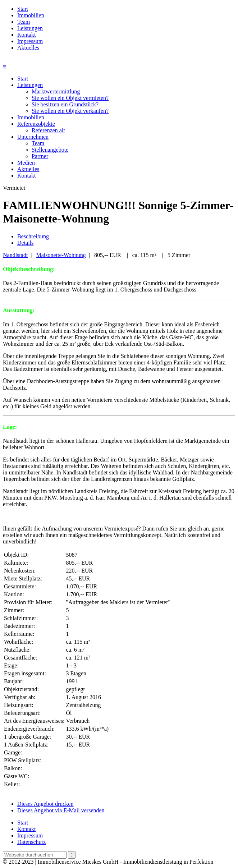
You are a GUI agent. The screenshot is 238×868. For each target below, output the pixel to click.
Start (23, 9)
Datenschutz (31, 842)
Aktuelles (28, 48)
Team (24, 22)
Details (25, 243)
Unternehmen (33, 137)
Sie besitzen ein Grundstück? (65, 104)
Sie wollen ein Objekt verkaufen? (70, 111)
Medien (26, 163)
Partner (40, 156)
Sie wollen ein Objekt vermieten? (70, 98)
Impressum (30, 41)
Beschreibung (33, 236)
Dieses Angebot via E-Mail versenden (61, 810)
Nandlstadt (15, 255)
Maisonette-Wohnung (61, 255)
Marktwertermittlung (56, 91)
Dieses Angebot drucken (45, 804)
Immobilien (31, 15)
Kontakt (27, 35)
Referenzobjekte (36, 124)
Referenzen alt (48, 130)
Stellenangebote (50, 150)
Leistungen (30, 28)
